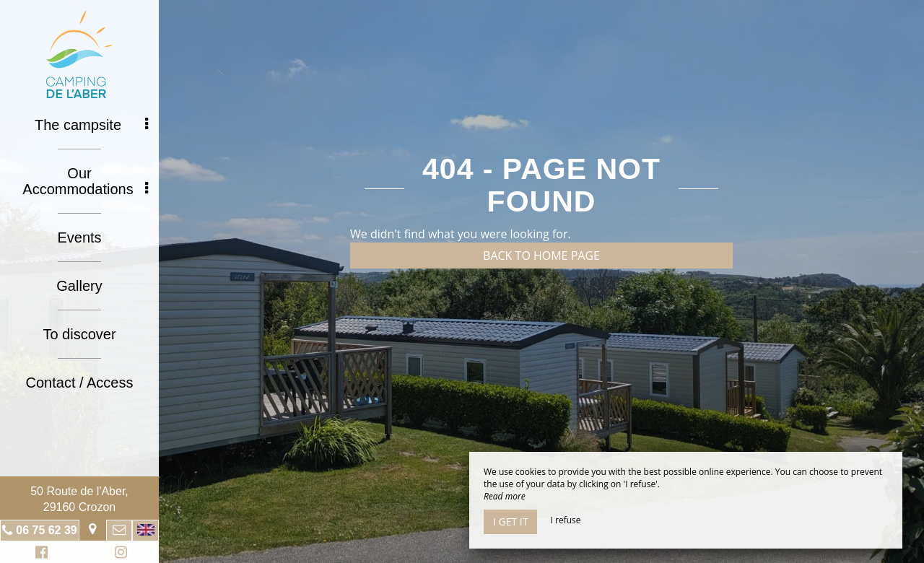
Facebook (39, 554)
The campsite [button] (91, 125)
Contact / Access (80, 383)
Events (79, 237)
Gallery (79, 286)
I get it (510, 521)
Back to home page (541, 256)
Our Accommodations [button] (85, 181)
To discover (79, 334)
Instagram (118, 554)
